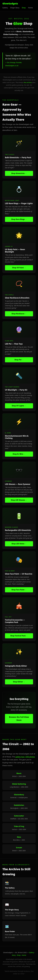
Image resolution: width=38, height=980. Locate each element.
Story (14, 955)
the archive (28, 82)
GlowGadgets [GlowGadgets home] (10, 4)
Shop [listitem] (24, 8)
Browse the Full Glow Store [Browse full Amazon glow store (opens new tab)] (19, 719)
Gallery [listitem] (5, 8)
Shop (19, 955)
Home (24, 955)
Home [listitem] (30, 8)
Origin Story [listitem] (15, 8)
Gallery (32, 952)
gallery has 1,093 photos (25, 757)
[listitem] (19, 157)
